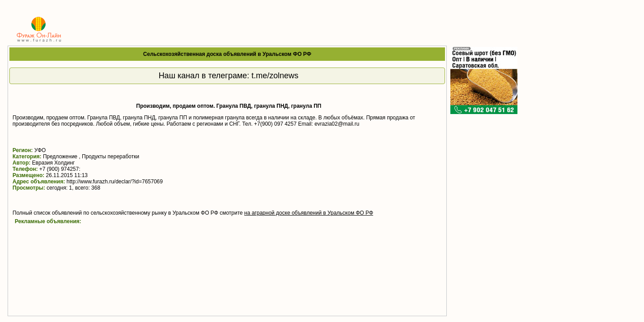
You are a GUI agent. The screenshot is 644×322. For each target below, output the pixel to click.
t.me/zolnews (275, 76)
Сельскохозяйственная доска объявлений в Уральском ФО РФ (227, 54)
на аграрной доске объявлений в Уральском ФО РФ (309, 213)
